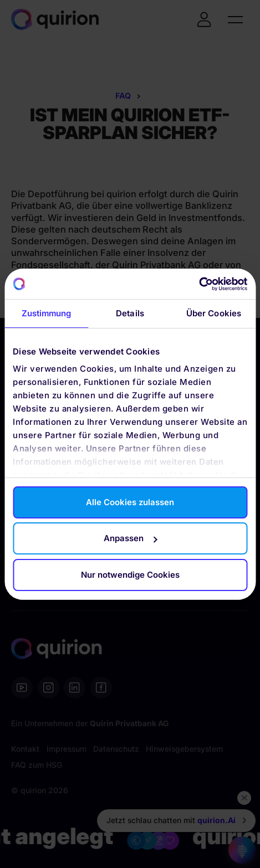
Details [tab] (130, 313)
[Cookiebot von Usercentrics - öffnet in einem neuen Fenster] (199, 284)
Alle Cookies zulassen (130, 502)
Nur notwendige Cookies (130, 575)
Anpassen (130, 538)
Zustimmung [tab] (47, 313)
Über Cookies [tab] (214, 313)
